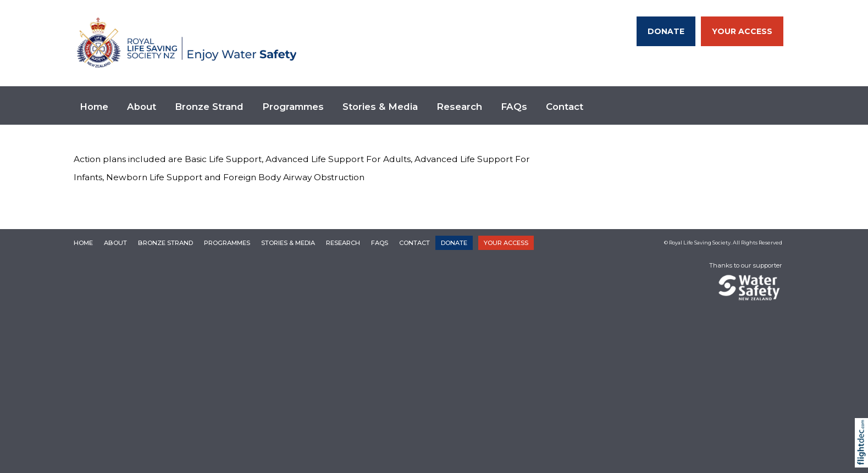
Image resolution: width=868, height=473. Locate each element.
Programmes (293, 107)
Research (459, 107)
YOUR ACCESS (742, 31)
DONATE (666, 31)
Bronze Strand (209, 107)
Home (94, 107)
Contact (565, 107)
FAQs (514, 107)
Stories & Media (380, 107)
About (142, 107)
